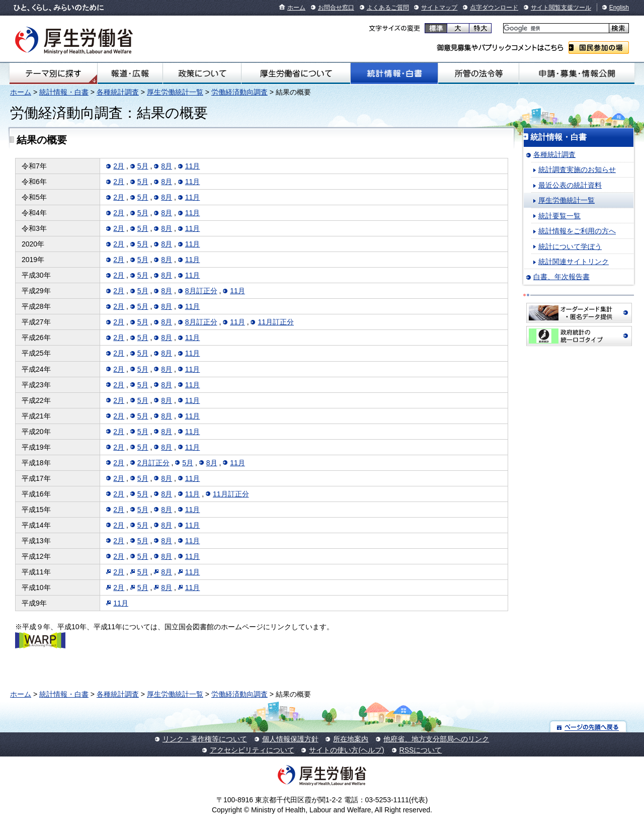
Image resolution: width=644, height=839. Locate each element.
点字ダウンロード (494, 8)
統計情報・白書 (394, 73)
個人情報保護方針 (290, 739)
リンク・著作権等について (205, 739)
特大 (480, 28)
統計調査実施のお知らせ (577, 170)
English (619, 8)
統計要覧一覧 (559, 216)
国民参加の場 (599, 48)
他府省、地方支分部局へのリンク (436, 739)
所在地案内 (351, 739)
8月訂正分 (201, 291)
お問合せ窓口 (336, 8)
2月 (119, 166)
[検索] (555, 28)
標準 (436, 28)
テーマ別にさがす (53, 73)
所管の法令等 (478, 73)
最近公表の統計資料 (570, 185)
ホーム (296, 8)
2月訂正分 (153, 463)
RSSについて (421, 750)
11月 (193, 166)
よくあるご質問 (388, 8)
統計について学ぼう (570, 246)
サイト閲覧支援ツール (561, 8)
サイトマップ (439, 8)
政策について (202, 73)
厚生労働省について (296, 73)
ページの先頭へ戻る (588, 727)
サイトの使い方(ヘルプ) (346, 750)
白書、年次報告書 (561, 277)
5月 (143, 166)
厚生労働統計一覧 (175, 92)
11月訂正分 (276, 322)
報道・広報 (130, 73)
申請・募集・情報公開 (577, 73)
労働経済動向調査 (239, 92)
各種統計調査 (118, 92)
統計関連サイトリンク (574, 262)
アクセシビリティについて (252, 750)
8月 (167, 166)
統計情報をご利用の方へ (577, 231)
